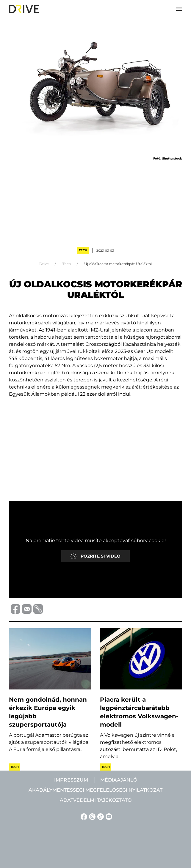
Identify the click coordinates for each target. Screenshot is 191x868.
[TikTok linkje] (100, 816)
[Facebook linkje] (83, 816)
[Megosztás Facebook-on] (15, 609)
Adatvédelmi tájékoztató (96, 800)
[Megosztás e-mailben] (26, 609)
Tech (83, 250)
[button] (179, 9)
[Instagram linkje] (91, 816)
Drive (44, 264)
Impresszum (71, 780)
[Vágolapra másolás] (37, 609)
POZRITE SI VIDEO (95, 556)
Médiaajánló (119, 780)
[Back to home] (24, 9)
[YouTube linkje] (108, 816)
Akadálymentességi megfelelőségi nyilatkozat (95, 790)
